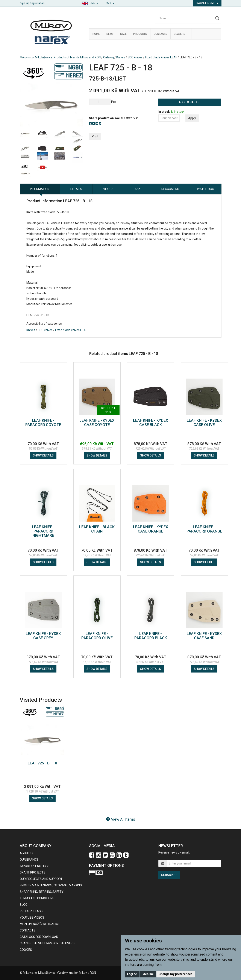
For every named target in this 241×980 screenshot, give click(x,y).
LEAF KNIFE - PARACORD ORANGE (204, 529)
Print (95, 136)
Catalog (108, 57)
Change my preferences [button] (176, 974)
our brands (29, 860)
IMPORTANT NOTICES (35, 866)
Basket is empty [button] (207, 3)
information (40, 189)
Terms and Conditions (37, 898)
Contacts (160, 34)
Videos (108, 189)
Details (76, 189)
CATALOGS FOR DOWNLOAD (39, 937)
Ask (137, 189)
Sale (123, 34)
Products (140, 34)
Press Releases (32, 911)
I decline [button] (148, 974)
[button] (90, 3)
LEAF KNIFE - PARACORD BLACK (151, 636)
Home (96, 34)
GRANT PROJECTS (33, 872)
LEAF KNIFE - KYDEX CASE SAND (204, 636)
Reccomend (170, 189)
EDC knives (135, 57)
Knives (121, 57)
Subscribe (169, 875)
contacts (28, 930)
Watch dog (205, 189)
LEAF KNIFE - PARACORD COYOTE (43, 422)
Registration (37, 3)
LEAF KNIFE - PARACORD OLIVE (97, 636)
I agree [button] (132, 974)
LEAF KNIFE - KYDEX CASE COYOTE (97, 422)
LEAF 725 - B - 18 (42, 763)
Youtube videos (32, 918)
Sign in (24, 3)
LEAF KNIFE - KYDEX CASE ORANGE (151, 529)
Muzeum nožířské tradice (40, 924)
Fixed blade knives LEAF (161, 57)
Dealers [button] (181, 34)
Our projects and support (41, 879)
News (110, 34)
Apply (192, 118)
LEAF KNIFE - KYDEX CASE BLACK (151, 422)
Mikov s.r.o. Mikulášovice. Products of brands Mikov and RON (60, 57)
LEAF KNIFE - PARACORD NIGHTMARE (43, 531)
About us (27, 853)
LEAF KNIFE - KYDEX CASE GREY (43, 636)
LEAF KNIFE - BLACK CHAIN (97, 529)
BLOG (23, 905)
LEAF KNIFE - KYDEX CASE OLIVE (204, 422)
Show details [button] (43, 455)
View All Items (121, 819)
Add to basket (190, 102)
